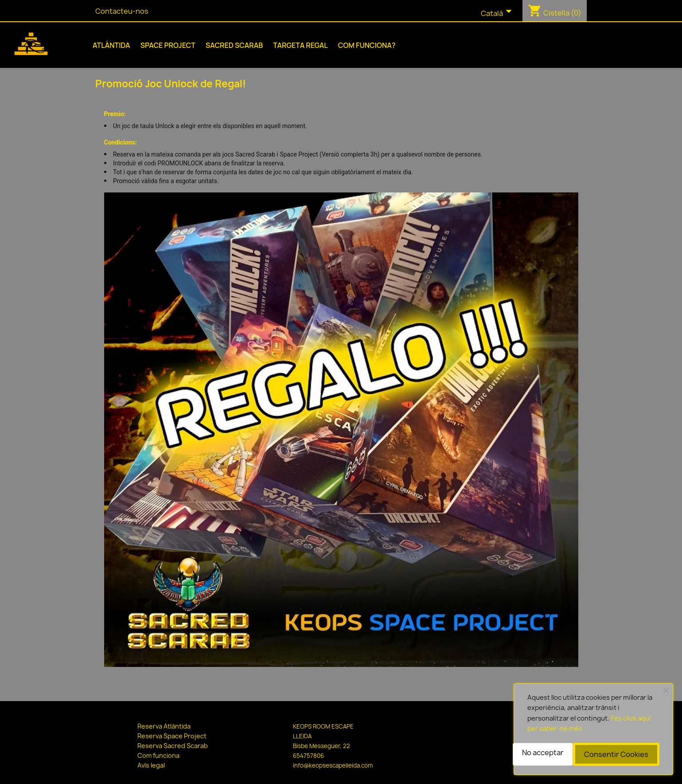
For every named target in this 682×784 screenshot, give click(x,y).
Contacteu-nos (122, 11)
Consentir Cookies (616, 754)
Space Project (168, 45)
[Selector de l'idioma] (498, 14)
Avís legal (151, 765)
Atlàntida (111, 45)
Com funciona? (367, 45)
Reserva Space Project (172, 736)
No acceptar (543, 753)
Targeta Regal (300, 45)
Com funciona (158, 755)
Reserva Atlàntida (164, 726)
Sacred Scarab (234, 45)
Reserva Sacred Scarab (173, 746)
